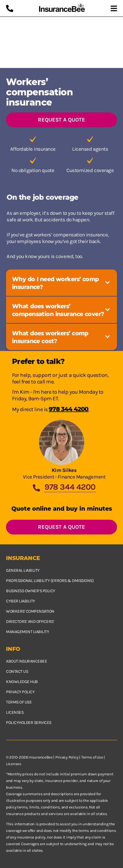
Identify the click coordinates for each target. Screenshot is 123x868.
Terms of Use (92, 757)
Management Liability (28, 632)
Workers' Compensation (30, 611)
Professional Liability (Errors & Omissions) (50, 581)
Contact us (17, 671)
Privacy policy (20, 692)
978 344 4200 (69, 409)
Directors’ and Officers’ (30, 622)
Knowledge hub (22, 682)
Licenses (15, 712)
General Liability (23, 570)
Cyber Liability (21, 601)
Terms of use (19, 702)
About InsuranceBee (26, 661)
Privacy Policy (67, 757)
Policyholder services (29, 723)
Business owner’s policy (31, 591)
